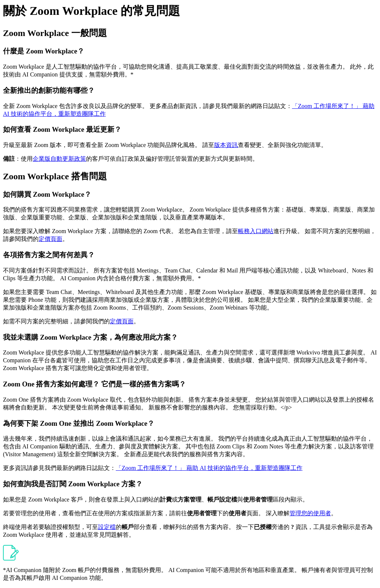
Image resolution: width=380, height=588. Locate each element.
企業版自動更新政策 (59, 159)
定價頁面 (50, 239)
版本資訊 (226, 145)
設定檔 (107, 527)
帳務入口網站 (256, 231)
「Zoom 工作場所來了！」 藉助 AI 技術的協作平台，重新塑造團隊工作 (209, 468)
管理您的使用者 (310, 513)
